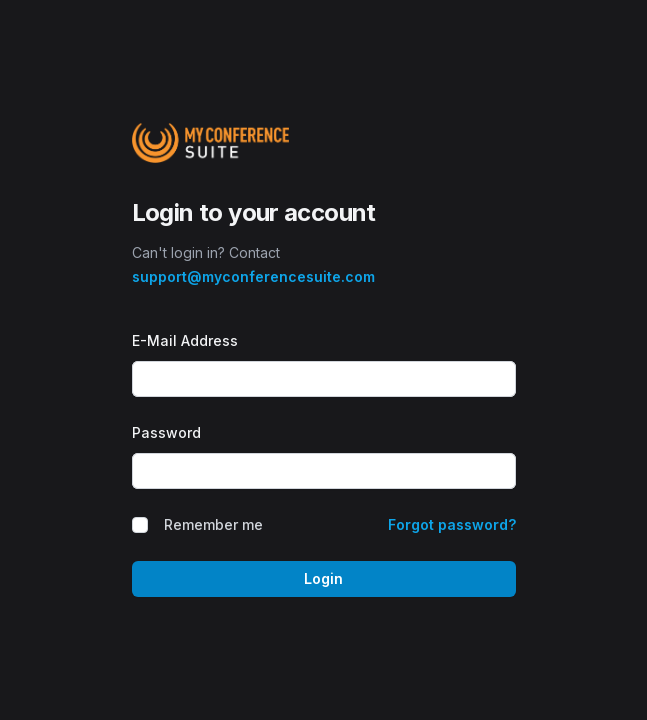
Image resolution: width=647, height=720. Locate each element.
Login (323, 578)
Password (166, 432)
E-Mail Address (185, 340)
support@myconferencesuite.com (253, 276)
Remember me (213, 524)
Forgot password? (452, 524)
